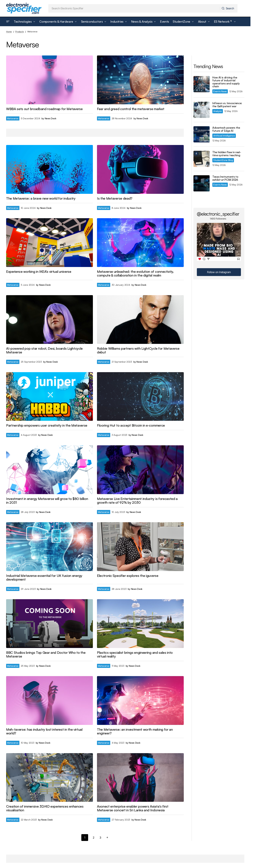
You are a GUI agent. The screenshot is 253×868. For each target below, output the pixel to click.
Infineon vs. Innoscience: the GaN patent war (227, 105)
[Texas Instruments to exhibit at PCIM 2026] (202, 183)
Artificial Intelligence (224, 136)
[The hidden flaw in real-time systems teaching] (202, 159)
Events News (220, 91)
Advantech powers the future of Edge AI (226, 129)
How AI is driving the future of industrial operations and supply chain (226, 82)
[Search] (229, 8)
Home (9, 32)
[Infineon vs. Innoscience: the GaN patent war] (202, 110)
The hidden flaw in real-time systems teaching (227, 154)
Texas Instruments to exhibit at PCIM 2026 (225, 178)
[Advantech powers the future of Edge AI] (202, 134)
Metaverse (13, 118)
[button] (8, 22)
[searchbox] (134, 8)
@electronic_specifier (218, 214)
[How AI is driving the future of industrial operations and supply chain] (202, 84)
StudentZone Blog (223, 160)
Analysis (218, 111)
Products (19, 32)
